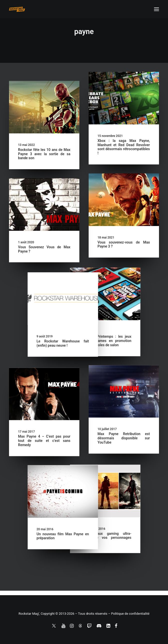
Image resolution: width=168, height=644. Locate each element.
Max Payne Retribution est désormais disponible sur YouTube (124, 442)
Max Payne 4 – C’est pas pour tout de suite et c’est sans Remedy (44, 451)
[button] (156, 9)
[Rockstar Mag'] (17, 9)
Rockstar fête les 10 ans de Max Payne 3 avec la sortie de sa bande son (44, 154)
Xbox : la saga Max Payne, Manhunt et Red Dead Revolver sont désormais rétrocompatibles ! (124, 147)
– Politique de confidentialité (129, 614)
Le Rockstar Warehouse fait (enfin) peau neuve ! (124, 347)
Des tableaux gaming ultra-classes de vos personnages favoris (44, 548)
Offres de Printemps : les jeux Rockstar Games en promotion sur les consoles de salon (44, 344)
